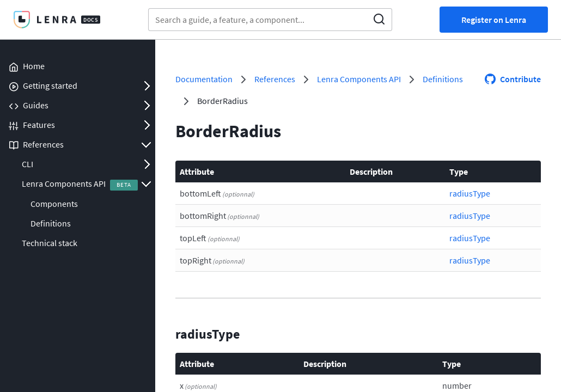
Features (39, 125)
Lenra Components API (64, 183)
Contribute (520, 79)
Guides (36, 105)
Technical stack (50, 243)
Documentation (204, 79)
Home (34, 66)
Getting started (50, 85)
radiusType (470, 193)
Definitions (51, 223)
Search (379, 20)
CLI (28, 164)
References (43, 144)
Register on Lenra (494, 20)
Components (54, 204)
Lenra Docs (57, 20)
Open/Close (147, 85)
